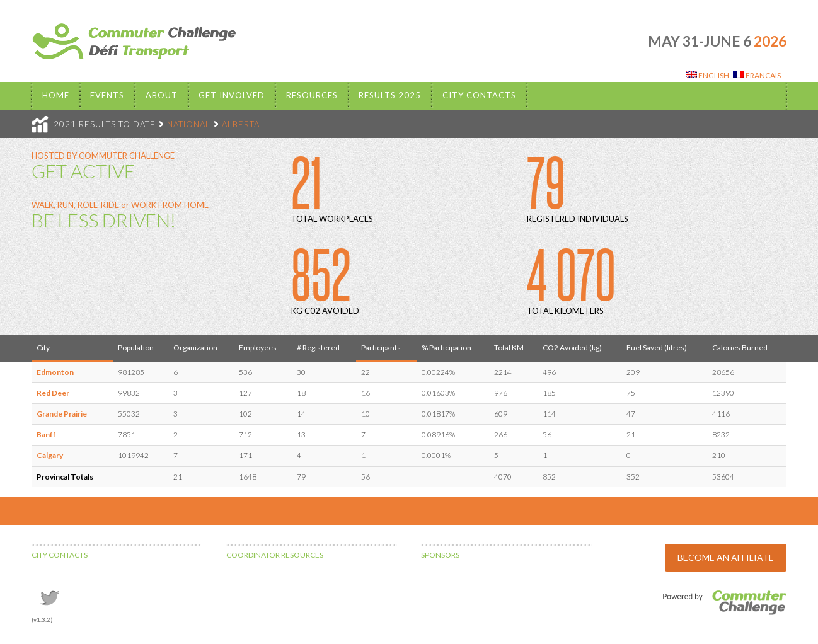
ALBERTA (241, 124)
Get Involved (232, 95)
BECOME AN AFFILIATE (726, 557)
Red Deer (53, 393)
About (162, 95)
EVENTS (107, 95)
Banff (46, 434)
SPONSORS (440, 555)
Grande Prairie (62, 414)
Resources (312, 95)
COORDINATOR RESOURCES (275, 555)
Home (56, 95)
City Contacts (479, 95)
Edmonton (55, 372)
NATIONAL (189, 124)
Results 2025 (390, 95)
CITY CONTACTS (60, 555)
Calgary (50, 455)
